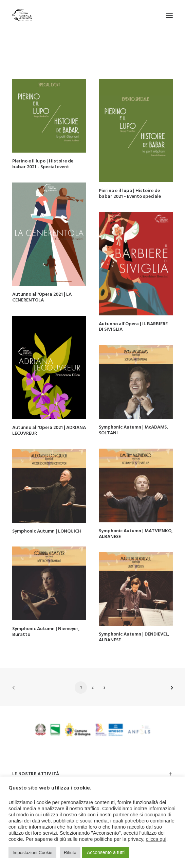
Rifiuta (70, 853)
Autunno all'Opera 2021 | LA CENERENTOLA (42, 297)
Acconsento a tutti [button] (106, 852)
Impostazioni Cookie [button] (32, 853)
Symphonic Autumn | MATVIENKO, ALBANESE (136, 534)
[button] (169, 15)
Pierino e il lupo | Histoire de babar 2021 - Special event (43, 164)
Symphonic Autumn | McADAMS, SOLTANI (133, 430)
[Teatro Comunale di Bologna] (22, 15)
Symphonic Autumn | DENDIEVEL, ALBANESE (134, 637)
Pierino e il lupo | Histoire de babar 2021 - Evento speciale (130, 194)
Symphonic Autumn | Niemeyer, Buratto (46, 632)
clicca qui (156, 839)
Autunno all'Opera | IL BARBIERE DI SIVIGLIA (133, 327)
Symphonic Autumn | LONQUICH (47, 531)
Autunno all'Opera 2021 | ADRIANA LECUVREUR (49, 431)
